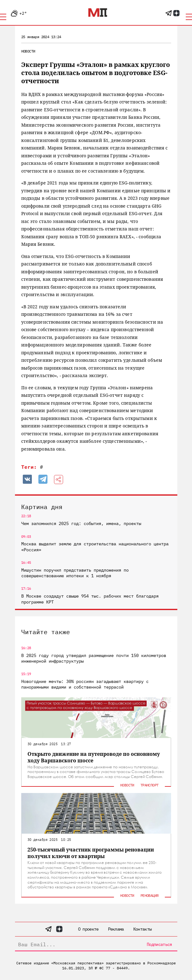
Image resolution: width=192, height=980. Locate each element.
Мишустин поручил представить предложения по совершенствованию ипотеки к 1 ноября (75, 573)
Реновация (150, 895)
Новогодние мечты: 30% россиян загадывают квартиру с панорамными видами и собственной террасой (85, 684)
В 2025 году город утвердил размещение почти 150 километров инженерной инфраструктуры (94, 658)
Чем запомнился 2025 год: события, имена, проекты (81, 523)
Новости (28, 51)
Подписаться (159, 944)
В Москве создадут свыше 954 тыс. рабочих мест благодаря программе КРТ (90, 599)
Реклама (116, 929)
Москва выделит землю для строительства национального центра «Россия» (95, 547)
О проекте (88, 929)
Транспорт (150, 785)
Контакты (142, 929)
